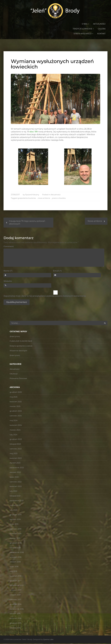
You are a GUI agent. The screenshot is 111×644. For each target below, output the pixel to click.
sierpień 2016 (15, 614)
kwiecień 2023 (16, 459)
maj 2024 (14, 421)
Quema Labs (48, 640)
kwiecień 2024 (16, 426)
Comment (9, 247)
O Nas (85, 24)
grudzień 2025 (16, 393)
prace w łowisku (59, 199)
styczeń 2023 (15, 463)
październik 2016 (17, 610)
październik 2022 (17, 468)
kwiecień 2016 (15, 619)
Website (8, 282)
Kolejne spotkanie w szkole (21, 346)
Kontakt (101, 34)
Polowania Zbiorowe (18, 379)
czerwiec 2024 (16, 416)
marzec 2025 (15, 407)
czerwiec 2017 (15, 600)
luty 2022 (13, 492)
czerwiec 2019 (15, 529)
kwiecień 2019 (15, 534)
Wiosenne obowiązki (18, 351)
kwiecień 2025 (16, 402)
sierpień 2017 (15, 595)
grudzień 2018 (16, 544)
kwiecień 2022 (16, 487)
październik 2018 (17, 553)
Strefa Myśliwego (83, 34)
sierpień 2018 (15, 562)
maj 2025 (13, 397)
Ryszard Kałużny (32, 195)
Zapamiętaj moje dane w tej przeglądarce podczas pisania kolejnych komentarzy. (45, 296)
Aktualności (99, 24)
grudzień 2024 (16, 412)
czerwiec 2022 (16, 482)
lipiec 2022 (14, 478)
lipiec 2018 (14, 567)
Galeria (102, 29)
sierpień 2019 (15, 520)
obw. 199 (33, 132)
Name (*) (8, 271)
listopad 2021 (15, 496)
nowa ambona (44, 199)
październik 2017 (17, 586)
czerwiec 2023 (16, 449)
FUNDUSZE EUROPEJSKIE (21, 342)
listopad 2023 (15, 445)
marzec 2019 (15, 539)
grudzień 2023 (16, 440)
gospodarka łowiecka (27, 199)
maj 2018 (13, 572)
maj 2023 (13, 454)
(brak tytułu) (15, 337)
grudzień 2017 (16, 581)
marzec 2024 (15, 430)
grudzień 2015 (16, 624)
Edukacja (14, 374)
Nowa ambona (95, 222)
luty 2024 (13, 435)
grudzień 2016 (16, 605)
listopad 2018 (15, 548)
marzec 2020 (15, 506)
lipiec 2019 (14, 525)
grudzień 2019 (16, 515)
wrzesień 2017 (15, 591)
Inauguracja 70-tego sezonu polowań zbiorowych (27, 223)
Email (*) (57, 271)
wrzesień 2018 (16, 558)
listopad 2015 (15, 628)
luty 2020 (13, 511)
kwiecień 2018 (16, 576)
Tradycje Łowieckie (83, 29)
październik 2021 (17, 501)
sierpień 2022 (15, 473)
